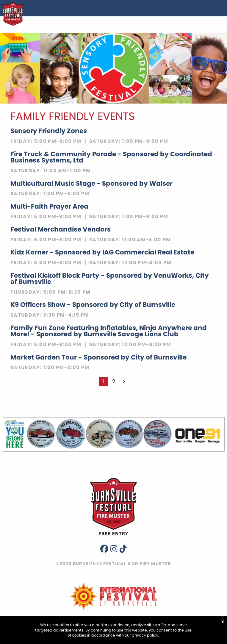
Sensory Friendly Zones (49, 131)
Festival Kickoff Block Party (110, 279)
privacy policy (145, 635)
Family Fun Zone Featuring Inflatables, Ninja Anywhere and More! (109, 331)
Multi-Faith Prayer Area (49, 206)
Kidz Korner (102, 252)
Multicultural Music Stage (91, 183)
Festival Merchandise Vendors (61, 229)
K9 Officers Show (93, 305)
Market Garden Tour (98, 357)
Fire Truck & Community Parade (111, 157)
